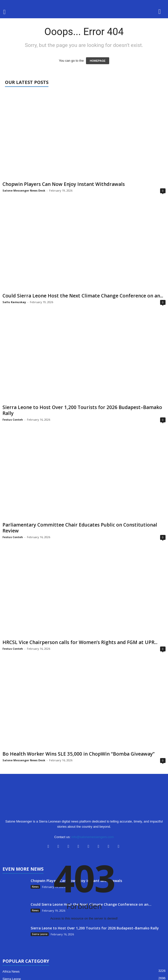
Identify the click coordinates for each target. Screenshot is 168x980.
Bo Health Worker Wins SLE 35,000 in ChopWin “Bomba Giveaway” (79, 754)
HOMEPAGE (97, 61)
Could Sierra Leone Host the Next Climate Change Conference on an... (83, 296)
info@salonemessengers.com (93, 837)
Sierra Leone (40, 934)
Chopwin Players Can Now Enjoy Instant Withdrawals (64, 184)
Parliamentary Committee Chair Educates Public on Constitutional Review (80, 528)
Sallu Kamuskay (14, 302)
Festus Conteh (13, 420)
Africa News (11, 971)
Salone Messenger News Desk (24, 190)
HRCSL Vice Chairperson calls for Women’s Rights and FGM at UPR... (80, 642)
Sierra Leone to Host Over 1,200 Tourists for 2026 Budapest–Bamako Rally (82, 410)
